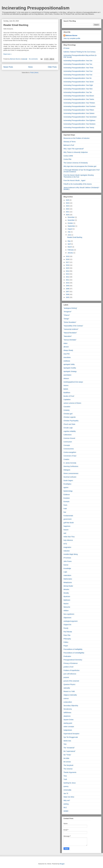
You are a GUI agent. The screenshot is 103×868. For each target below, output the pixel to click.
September (71, 226)
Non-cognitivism (69, 614)
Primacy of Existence (71, 663)
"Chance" (67, 315)
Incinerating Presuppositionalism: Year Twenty (79, 127)
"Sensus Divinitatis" (70, 340)
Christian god (68, 414)
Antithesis (67, 361)
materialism (67, 575)
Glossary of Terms (70, 142)
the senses (67, 762)
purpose (66, 677)
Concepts (67, 445)
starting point (68, 723)
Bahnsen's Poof (69, 145)
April (69, 244)
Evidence (67, 495)
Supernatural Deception (71, 734)
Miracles (66, 589)
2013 (68, 274)
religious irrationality (70, 695)
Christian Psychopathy (71, 421)
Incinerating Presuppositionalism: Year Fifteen (79, 110)
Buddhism (67, 393)
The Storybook (68, 765)
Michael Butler (68, 586)
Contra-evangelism (70, 452)
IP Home (66, 48)
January (70, 253)
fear (65, 512)
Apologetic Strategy (70, 371)
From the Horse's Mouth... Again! (74, 180)
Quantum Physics (69, 684)
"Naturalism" (68, 336)
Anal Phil (66, 354)
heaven (66, 530)
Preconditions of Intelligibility (73, 649)
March (70, 247)
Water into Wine (69, 797)
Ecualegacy (67, 484)
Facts (65, 505)
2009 (68, 286)
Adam (66, 343)
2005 (68, 297)
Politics (66, 642)
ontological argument (70, 621)
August (70, 229)
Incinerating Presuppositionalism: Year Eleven (79, 96)
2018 (68, 259)
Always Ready (68, 350)
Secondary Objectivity (71, 706)
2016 (68, 265)
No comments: (34, 59)
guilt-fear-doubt (69, 523)
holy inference (68, 540)
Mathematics (68, 579)
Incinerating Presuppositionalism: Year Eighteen (79, 120)
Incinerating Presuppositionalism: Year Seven (79, 82)
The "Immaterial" (69, 748)
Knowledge (67, 568)
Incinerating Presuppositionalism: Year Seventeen (80, 117)
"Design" (66, 319)
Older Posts (52, 67)
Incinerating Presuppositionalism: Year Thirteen (79, 103)
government (67, 519)
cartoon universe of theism (72, 403)
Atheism (66, 379)
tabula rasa (67, 741)
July (69, 232)
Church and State (69, 424)
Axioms (66, 385)
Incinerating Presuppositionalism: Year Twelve (79, 99)
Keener (66, 565)
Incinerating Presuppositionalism (36, 8)
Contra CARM (68, 156)
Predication (67, 656)
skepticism (67, 716)
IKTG (65, 544)
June (69, 235)
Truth (65, 779)
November (71, 220)
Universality (67, 790)
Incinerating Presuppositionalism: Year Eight (78, 85)
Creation (66, 459)
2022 (68, 209)
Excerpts (66, 501)
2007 (68, 292)
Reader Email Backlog (16, 25)
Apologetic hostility (70, 368)
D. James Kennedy (70, 463)
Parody (66, 628)
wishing (66, 804)
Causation (67, 407)
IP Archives (67, 558)
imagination (67, 547)
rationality (67, 688)
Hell (65, 533)
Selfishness (67, 713)
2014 (68, 271)
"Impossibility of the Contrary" (73, 326)
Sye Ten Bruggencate (71, 737)
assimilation (67, 375)
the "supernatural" (69, 751)
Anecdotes (67, 357)
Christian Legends (70, 417)
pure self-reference (70, 674)
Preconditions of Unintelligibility (74, 653)
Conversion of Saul (70, 456)
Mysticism (67, 597)
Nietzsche (67, 607)
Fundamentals (68, 516)
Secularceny (68, 709)
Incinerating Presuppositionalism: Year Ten (78, 92)
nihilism (66, 611)
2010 (68, 283)
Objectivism (67, 618)
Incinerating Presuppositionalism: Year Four (78, 71)
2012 (68, 277)
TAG (65, 744)
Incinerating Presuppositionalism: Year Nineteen (79, 124)
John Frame (68, 561)
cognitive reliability (70, 431)
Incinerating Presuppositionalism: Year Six (78, 78)
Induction (67, 551)
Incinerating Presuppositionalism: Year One (78, 61)
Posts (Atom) (34, 73)
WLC (65, 808)
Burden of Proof (69, 396)
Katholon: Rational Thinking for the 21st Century (80, 52)
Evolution (67, 498)
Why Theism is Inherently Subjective (76, 152)
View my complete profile (72, 38)
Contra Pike (67, 159)
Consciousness (69, 449)
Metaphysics (68, 582)
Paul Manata (68, 632)
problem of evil (68, 667)
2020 (68, 215)
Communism (68, 442)
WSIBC (66, 811)
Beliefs (66, 389)
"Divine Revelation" (70, 322)
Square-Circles (69, 720)
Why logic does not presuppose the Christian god (80, 166)
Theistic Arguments (70, 772)
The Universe (68, 769)
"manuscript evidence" (71, 329)
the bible (66, 758)
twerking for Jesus (70, 783)
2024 (68, 203)
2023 (68, 206)
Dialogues (67, 470)
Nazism (66, 604)
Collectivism (68, 435)
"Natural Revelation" (70, 333)
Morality (66, 593)
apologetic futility (69, 364)
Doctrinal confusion (70, 477)
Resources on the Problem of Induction (76, 138)
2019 (68, 256)
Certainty (67, 410)
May (69, 241)
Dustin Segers (68, 480)
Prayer (66, 646)
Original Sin (67, 625)
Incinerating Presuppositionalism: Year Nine (78, 89)
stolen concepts (69, 727)
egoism (66, 487)
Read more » (7, 54)
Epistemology (68, 491)
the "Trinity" (67, 755)
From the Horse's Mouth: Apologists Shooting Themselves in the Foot (79, 176)
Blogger (62, 864)
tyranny (66, 786)
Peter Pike (67, 635)
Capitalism (67, 400)
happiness (67, 526)
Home (30, 67)
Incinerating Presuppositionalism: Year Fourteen (79, 106)
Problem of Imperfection (72, 670)
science (66, 698)
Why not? (67, 800)
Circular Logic (68, 428)
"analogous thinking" (70, 308)
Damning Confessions (71, 466)
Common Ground (69, 438)
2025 (68, 200)
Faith (65, 509)
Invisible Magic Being (71, 554)
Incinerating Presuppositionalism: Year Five (78, 75)
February (71, 250)
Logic (65, 572)
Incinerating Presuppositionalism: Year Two (78, 64)
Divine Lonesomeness (71, 473)
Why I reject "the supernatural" (74, 149)
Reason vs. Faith (69, 691)
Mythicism (67, 600)
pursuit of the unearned (71, 681)
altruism (66, 347)
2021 (68, 212)
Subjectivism (68, 730)
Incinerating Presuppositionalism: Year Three (78, 68)
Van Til (66, 793)
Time (65, 776)
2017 (68, 262)
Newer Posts (8, 67)
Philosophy (67, 639)
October (70, 223)
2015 (68, 268)
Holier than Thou (69, 537)
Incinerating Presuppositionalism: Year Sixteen (79, 113)
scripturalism (68, 702)
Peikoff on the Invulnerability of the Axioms (78, 184)
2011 (68, 280)
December (71, 217)
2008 (68, 289)
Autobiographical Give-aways (73, 382)
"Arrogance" (68, 312)
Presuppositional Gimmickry (73, 660)
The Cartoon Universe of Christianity (76, 163)
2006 (68, 294)
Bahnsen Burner (72, 35)
